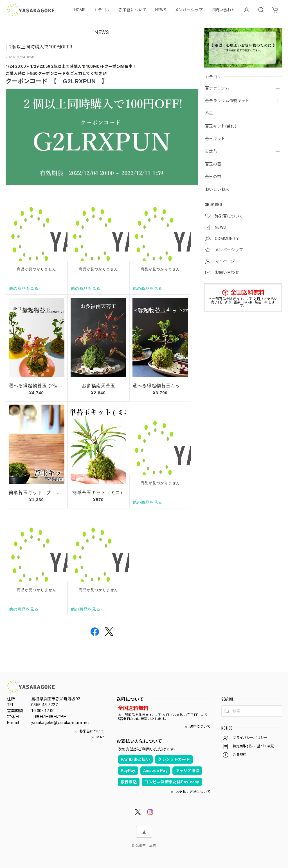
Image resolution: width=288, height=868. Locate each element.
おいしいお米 (217, 189)
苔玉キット (215, 139)
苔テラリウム (217, 88)
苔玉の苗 (213, 177)
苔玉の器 (213, 164)
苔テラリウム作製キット (227, 101)
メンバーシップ (189, 10)
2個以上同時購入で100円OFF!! (41, 47)
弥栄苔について (132, 10)
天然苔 (211, 151)
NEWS (161, 10)
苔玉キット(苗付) (221, 126)
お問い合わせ (223, 10)
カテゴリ (102, 10)
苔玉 (209, 113)
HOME (80, 10)
